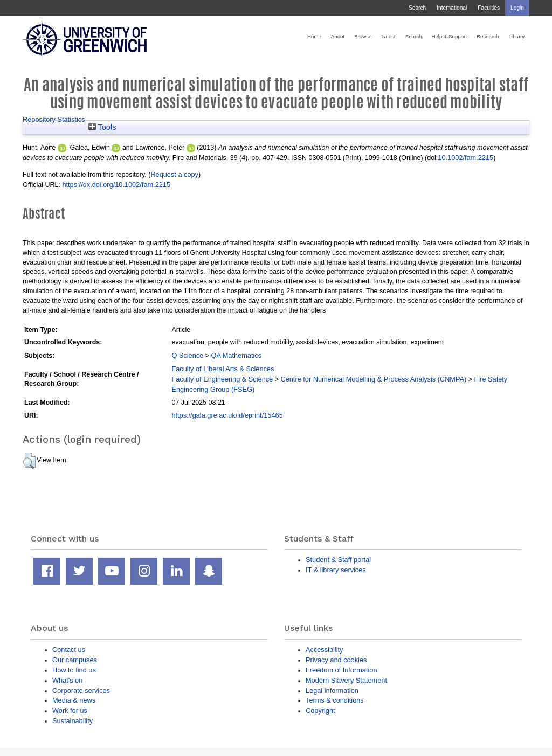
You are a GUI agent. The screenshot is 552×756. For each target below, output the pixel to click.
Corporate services (81, 691)
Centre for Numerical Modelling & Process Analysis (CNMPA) (373, 379)
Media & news (74, 700)
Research (488, 36)
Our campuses (75, 660)
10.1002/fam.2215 (465, 158)
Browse (363, 36)
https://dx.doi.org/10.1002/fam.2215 (116, 185)
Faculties (489, 8)
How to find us (74, 670)
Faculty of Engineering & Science (222, 379)
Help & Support (449, 36)
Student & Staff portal (338, 560)
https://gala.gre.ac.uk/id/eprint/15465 (227, 415)
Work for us (70, 710)
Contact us (69, 650)
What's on (67, 680)
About (338, 36)
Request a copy (174, 174)
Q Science (187, 355)
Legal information (332, 691)
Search (417, 8)
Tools (102, 127)
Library (516, 36)
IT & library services (336, 570)
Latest (388, 36)
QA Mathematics (236, 355)
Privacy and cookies (336, 660)
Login (517, 8)
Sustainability (73, 721)
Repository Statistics (54, 119)
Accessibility (324, 650)
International (452, 8)
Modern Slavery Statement (346, 680)
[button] (29, 461)
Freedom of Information (341, 670)
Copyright (320, 710)
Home (314, 36)
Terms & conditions (335, 700)
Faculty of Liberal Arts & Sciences (223, 369)
